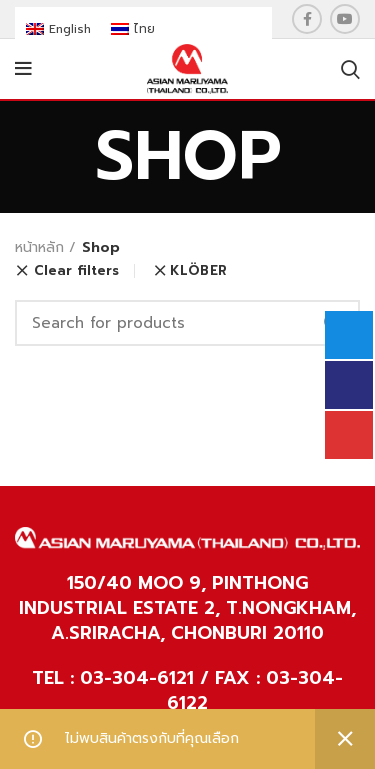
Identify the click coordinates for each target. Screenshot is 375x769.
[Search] (187, 323)
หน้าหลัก (39, 248)
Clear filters (76, 271)
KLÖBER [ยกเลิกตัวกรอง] (198, 270)
